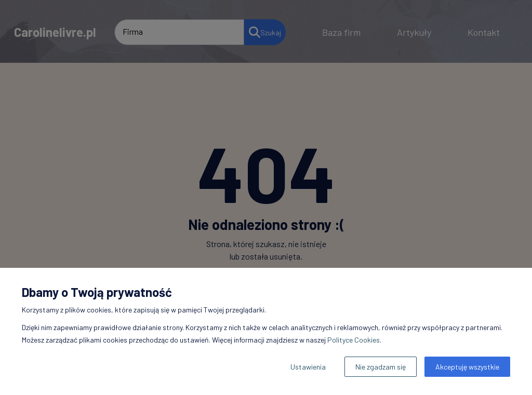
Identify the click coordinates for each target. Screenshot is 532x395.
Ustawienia (308, 367)
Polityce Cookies (354, 340)
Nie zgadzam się (381, 367)
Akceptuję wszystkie (467, 367)
